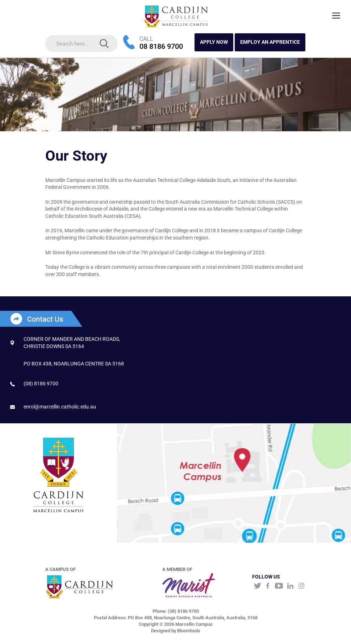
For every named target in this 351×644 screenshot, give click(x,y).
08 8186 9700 (161, 47)
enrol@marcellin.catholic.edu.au (60, 407)
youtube (279, 586)
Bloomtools (189, 633)
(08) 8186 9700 (41, 384)
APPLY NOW (214, 42)
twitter (257, 586)
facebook (268, 586)
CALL (146, 39)
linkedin (290, 586)
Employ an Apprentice (270, 42)
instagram (302, 586)
